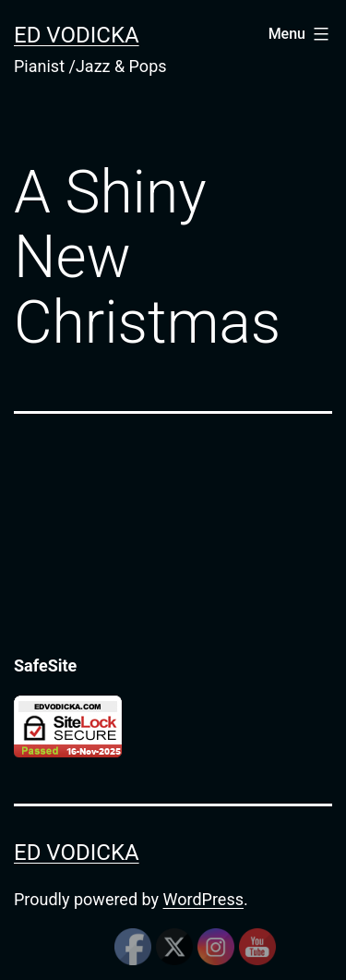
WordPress (203, 899)
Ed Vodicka (77, 35)
